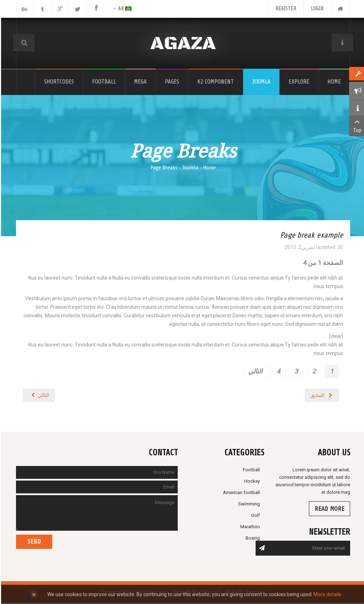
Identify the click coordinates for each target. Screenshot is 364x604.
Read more (328, 509)
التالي (254, 371)
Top (356, 125)
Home (208, 168)
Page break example (311, 235)
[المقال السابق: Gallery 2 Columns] (321, 395)
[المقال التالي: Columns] (38, 395)
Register (285, 9)
